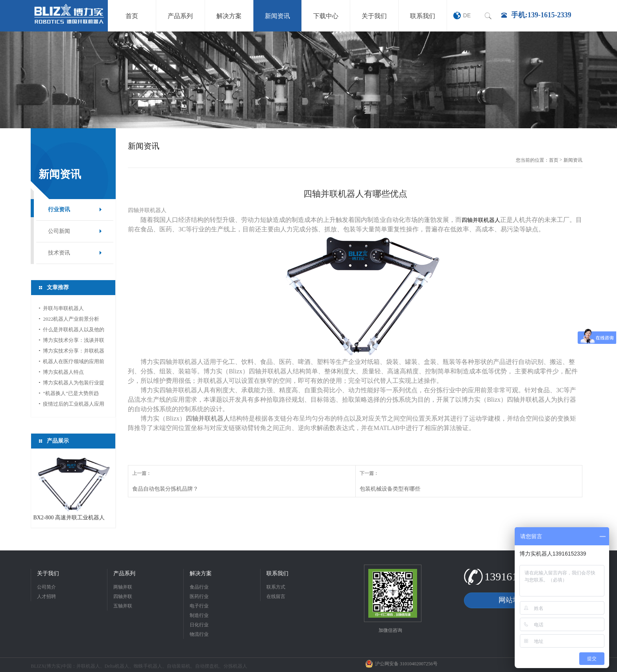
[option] (308, 80)
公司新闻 (59, 231)
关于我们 (48, 573)
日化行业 (199, 625)
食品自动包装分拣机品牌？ (165, 489)
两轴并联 (123, 587)
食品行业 (199, 587)
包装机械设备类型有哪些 (390, 489)
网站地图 (513, 600)
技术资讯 (59, 253)
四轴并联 (123, 596)
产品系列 (124, 573)
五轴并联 (123, 606)
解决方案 (201, 573)
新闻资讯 (573, 160)
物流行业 (199, 634)
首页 (554, 160)
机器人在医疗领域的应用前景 (74, 363)
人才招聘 (46, 596)
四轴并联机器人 (208, 418)
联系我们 (277, 573)
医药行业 (199, 596)
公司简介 (46, 587)
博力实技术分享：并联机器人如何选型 (74, 352)
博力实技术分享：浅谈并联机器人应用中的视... (74, 341)
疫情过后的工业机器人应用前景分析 (74, 405)
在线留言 (276, 596)
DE (467, 15)
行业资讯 (59, 210)
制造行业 (199, 615)
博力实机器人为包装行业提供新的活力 (74, 384)
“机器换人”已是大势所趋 (71, 393)
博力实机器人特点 (63, 372)
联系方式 (276, 587)
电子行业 (199, 606)
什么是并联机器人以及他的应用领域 (74, 331)
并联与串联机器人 (63, 308)
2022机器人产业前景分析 (71, 319)
